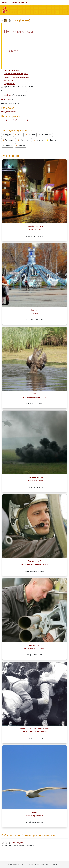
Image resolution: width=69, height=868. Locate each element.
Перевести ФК (9, 84)
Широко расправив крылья (34, 816)
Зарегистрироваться (20, 2)
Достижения (9, 80)
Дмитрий (22, 120)
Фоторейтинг (6, 95)
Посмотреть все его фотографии (16, 74)
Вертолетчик (34, 645)
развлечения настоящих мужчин (35, 729)
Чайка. (34, 812)
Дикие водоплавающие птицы (34, 397)
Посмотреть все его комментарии (17, 77)
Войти (5, 2)
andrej (9, 112)
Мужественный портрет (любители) (34, 564)
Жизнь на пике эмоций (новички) (35, 732)
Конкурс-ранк (6, 99)
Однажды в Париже (35, 230)
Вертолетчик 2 (34, 561)
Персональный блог (12, 71)
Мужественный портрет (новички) (34, 648)
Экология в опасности (34, 481)
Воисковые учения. (34, 477)
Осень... (35, 310)
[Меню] (65, 10)
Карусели (34, 313)
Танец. (34, 394)
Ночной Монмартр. (34, 226)
